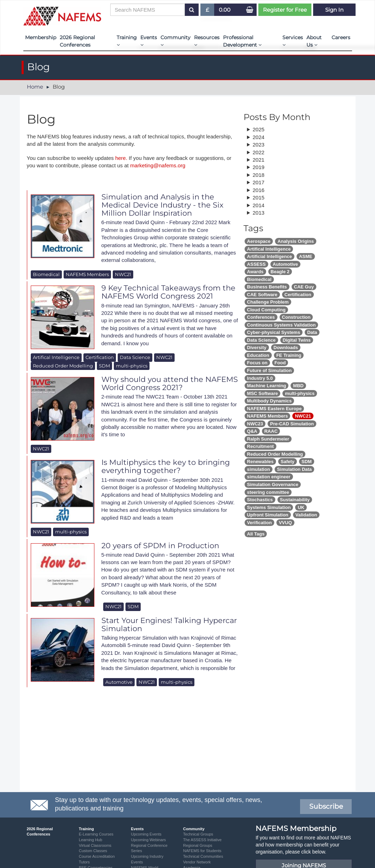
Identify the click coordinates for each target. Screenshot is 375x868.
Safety (288, 462)
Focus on (257, 363)
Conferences (261, 317)
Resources (207, 41)
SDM (104, 366)
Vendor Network (197, 862)
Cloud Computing (266, 310)
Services (293, 41)
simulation (259, 469)
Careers (341, 37)
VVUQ (285, 523)
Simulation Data (294, 469)
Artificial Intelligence (269, 256)
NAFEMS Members (87, 274)
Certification (100, 357)
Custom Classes (93, 851)
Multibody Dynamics (269, 401)
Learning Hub (90, 840)
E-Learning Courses (96, 834)
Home (35, 87)
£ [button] (208, 11)
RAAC (271, 431)
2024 (259, 137)
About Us (314, 41)
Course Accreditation (97, 856)
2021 (259, 160)
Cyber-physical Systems (274, 332)
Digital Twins (297, 340)
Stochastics (260, 500)
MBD (298, 386)
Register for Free (285, 10)
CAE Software (262, 295)
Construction (296, 317)
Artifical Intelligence (56, 357)
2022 (259, 152)
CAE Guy (304, 287)
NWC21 (123, 274)
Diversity (257, 348)
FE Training (289, 355)
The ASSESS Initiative (202, 840)
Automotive (119, 682)
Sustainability (295, 500)
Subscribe (326, 806)
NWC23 (255, 424)
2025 (259, 129)
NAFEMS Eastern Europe (274, 409)
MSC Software (262, 393)
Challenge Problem (268, 302)
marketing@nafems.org (158, 165)
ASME (306, 256)
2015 (259, 197)
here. (121, 158)
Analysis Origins (296, 241)
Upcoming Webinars (149, 840)
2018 (259, 175)
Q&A (252, 431)
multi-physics (132, 366)
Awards (255, 272)
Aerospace (259, 241)
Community (175, 41)
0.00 (225, 10)
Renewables (260, 462)
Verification (259, 523)
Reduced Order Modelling (63, 366)
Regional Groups (198, 845)
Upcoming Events (146, 834)
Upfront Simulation (268, 515)
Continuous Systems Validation (281, 325)
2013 (259, 213)
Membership (41, 37)
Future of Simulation (269, 370)
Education (258, 355)
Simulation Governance (273, 484)
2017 (259, 182)
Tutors (84, 862)
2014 (259, 205)
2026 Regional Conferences (77, 41)
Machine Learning (267, 386)
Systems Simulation (269, 507)
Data (312, 332)
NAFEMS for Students (202, 851)
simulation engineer (269, 477)
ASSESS (256, 264)
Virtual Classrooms (95, 845)
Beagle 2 (280, 272)
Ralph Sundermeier (268, 439)
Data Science (135, 357)
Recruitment (260, 446)
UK (301, 507)
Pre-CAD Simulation (292, 424)
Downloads (286, 348)
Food (280, 363)
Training (127, 41)
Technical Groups (198, 834)
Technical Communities (203, 856)
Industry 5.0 (260, 378)
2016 (259, 190)
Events (149, 41)
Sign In (334, 10)
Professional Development (242, 41)
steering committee (268, 492)
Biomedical (46, 274)
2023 (259, 145)
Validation (306, 515)
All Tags (256, 534)
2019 (259, 167)
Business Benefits (267, 287)
